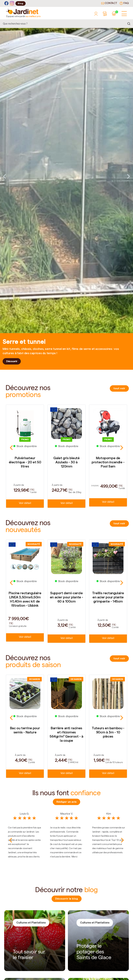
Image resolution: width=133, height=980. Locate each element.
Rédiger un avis (66, 802)
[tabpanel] (66, 176)
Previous (5, 176)
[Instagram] (12, 3)
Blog (21, 3)
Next (128, 176)
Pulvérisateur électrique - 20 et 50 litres (25, 462)
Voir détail (25, 503)
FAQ (124, 3)
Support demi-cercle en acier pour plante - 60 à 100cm (66, 597)
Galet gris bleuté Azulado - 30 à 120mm (66, 462)
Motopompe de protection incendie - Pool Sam (108, 462)
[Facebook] (6, 3)
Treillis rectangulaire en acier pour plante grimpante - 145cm (108, 597)
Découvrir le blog (67, 899)
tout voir (119, 388)
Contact (109, 3)
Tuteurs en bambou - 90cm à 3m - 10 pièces (108, 732)
